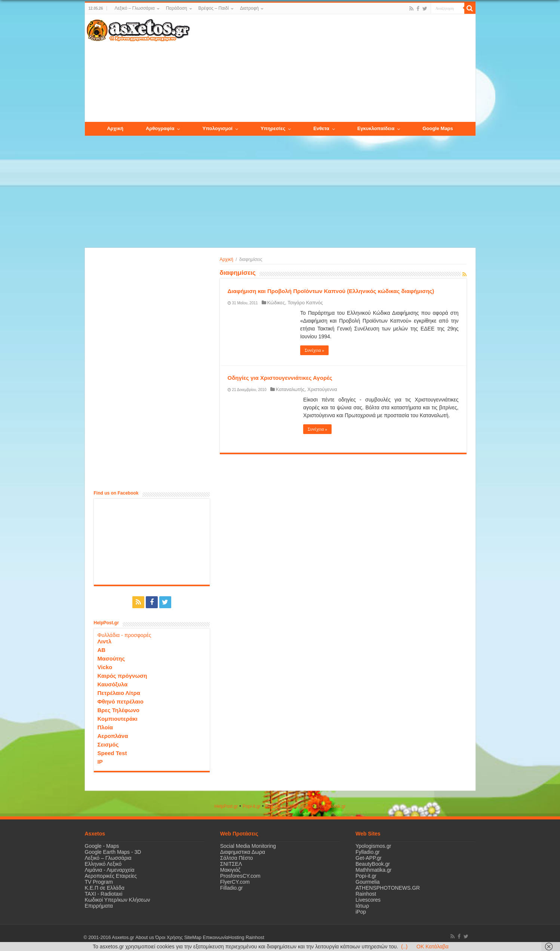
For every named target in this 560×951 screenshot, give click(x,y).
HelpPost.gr (226, 806)
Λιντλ (105, 641)
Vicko (105, 667)
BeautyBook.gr (373, 864)
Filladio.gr (232, 888)
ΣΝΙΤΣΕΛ (231, 864)
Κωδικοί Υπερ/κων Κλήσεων (118, 900)
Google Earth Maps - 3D (113, 852)
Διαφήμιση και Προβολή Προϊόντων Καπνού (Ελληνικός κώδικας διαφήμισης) (331, 291)
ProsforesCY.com (240, 876)
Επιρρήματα (99, 906)
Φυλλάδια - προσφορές (124, 635)
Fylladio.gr (368, 852)
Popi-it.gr (252, 806)
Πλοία (105, 727)
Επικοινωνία (215, 938)
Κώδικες (276, 303)
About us (145, 938)
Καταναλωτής (290, 389)
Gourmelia (368, 882)
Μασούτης (111, 658)
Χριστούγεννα (322, 389)
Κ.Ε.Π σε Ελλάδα (105, 888)
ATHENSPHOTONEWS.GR (388, 888)
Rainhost (366, 894)
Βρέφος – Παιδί (214, 8)
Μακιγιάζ (230, 870)
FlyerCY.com (235, 882)
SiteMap (193, 938)
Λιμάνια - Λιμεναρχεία (110, 870)
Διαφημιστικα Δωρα (243, 852)
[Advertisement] (332, 68)
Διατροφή (249, 8)
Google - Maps (102, 846)
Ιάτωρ (362, 906)
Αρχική (227, 259)
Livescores (368, 900)
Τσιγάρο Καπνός (305, 303)
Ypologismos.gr (373, 846)
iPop (361, 912)
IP (100, 762)
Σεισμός (108, 744)
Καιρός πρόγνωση (122, 676)
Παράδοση (177, 8)
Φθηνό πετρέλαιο (121, 701)
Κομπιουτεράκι (118, 719)
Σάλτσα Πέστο (237, 858)
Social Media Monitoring (248, 846)
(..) (404, 947)
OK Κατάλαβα (433, 947)
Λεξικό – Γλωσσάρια (134, 8)
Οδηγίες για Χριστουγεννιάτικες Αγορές (280, 378)
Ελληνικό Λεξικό (103, 864)
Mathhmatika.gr (373, 870)
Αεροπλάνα (113, 736)
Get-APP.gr (369, 858)
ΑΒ (102, 650)
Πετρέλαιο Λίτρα (119, 693)
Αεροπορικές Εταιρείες (111, 876)
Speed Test (112, 753)
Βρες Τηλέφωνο (119, 710)
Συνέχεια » (314, 350)
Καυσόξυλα (113, 684)
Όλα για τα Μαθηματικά (289, 806)
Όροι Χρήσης (169, 938)
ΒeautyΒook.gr (331, 806)
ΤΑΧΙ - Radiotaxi (104, 894)
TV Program (99, 882)
